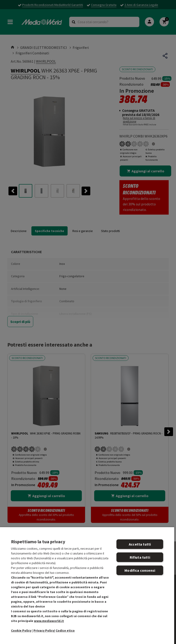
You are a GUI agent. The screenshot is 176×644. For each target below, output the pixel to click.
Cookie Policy (21, 630)
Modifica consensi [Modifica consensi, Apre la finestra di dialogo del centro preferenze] (140, 570)
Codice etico (65, 630)
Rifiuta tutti (140, 557)
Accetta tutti (140, 544)
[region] (87, 585)
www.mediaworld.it (49, 621)
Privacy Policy (44, 630)
